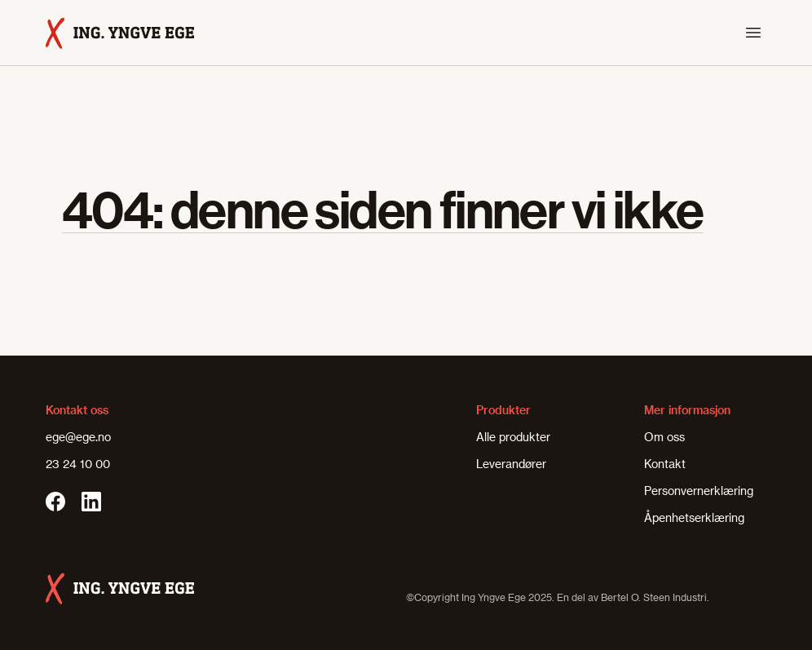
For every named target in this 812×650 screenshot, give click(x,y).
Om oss (664, 437)
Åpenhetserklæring (694, 517)
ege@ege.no (78, 437)
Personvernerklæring (699, 491)
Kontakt (665, 464)
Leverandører (511, 464)
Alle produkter (513, 437)
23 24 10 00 (78, 464)
